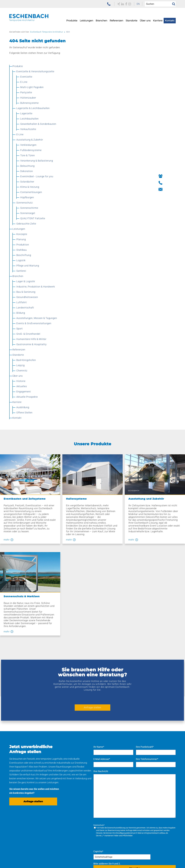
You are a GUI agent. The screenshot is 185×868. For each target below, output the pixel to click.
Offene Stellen (140, 807)
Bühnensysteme (19, 831)
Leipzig (92, 807)
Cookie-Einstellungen (164, 863)
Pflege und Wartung (53, 828)
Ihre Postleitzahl (150, 653)
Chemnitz (93, 811)
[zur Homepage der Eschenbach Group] (22, 855)
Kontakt (170, 22)
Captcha (109, 757)
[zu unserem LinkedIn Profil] (120, 4)
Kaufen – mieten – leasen (51, 838)
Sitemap (150, 860)
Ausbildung (139, 803)
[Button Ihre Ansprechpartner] (180, 176)
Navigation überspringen (22, 793)
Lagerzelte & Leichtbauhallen (19, 808)
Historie (115, 803)
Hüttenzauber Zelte (21, 822)
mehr (6, 539)
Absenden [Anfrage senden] (140, 774)
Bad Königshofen (97, 803)
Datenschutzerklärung (127, 734)
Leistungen (86, 22)
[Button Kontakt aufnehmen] (180, 189)
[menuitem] (136, 4)
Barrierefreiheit (168, 860)
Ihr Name (110, 653)
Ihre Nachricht (111, 678)
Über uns (145, 22)
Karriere (158, 22)
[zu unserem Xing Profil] (116, 4)
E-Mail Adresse (112, 665)
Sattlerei (46, 832)
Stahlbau (47, 815)
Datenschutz (118, 860)
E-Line (14, 826)
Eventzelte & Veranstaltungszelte (21, 801)
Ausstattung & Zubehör (23, 814)
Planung (47, 807)
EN (136, 4)
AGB (86, 860)
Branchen (101, 22)
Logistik (46, 824)
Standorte (131, 22)
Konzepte (47, 803)
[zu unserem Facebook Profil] (124, 4)
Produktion (48, 811)
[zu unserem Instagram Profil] (127, 4)
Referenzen (116, 22)
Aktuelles (115, 807)
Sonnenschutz (18, 835)
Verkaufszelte (18, 818)
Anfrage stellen (92, 615)
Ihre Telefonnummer (152, 665)
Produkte (72, 22)
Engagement (118, 811)
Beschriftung (49, 819)
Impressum (100, 860)
